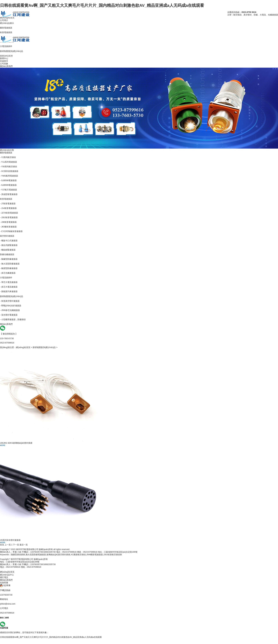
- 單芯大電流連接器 (9, 282)
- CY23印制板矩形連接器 (11, 231)
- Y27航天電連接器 (8, 190)
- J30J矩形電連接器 (9, 217)
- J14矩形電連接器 (8, 208)
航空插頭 (237, 15)
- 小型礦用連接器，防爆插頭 (13, 319)
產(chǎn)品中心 (7, 575)
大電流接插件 (6, 278)
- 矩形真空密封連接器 (10, 301)
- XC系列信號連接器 (9, 171)
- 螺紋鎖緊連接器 (8, 250)
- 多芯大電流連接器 (9, 287)
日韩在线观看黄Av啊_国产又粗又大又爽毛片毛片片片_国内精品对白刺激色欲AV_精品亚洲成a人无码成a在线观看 (102, 5)
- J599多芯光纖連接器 (10, 310)
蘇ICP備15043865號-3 (81, 549)
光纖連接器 (273, 15)
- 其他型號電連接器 (9, 194)
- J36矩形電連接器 (8, 222)
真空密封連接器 (7, 236)
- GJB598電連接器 (8, 180)
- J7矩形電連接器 (8, 204)
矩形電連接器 (6, 199)
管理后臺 (95, 549)
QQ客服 (5, 585)
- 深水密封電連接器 (9, 315)
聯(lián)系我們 (6, 580)
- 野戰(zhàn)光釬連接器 (11, 306)
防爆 (256, 15)
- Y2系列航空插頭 (8, 157)
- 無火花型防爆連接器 (10, 264)
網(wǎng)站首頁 (23, 347)
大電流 (263, 15)
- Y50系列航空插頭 (8, 167)
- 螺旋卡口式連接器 (9, 241)
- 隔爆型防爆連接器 (9, 259)
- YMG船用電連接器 (9, 176)
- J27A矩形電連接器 (9, 213)
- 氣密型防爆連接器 (9, 268)
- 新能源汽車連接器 (9, 291)
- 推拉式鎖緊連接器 (9, 245)
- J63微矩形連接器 (8, 227)
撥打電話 (4, 577)
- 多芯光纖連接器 (8, 273)
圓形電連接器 (6, 153)
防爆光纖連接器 (7, 254)
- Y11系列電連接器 (8, 162)
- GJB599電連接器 (8, 185)
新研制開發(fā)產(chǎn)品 (12, 296)
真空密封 (248, 15)
